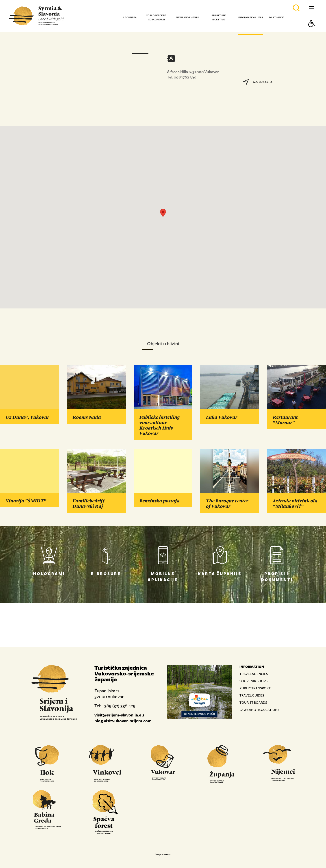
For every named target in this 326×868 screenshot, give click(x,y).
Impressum (163, 854)
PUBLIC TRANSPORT (255, 688)
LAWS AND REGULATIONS (259, 710)
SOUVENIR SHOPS (253, 681)
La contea (130, 17)
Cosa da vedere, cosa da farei (156, 17)
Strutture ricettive (219, 17)
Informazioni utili (251, 17)
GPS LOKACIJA (258, 82)
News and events (187, 17)
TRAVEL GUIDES (252, 695)
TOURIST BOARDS (253, 703)
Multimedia (277, 17)
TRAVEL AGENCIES (254, 674)
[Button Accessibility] (312, 31)
